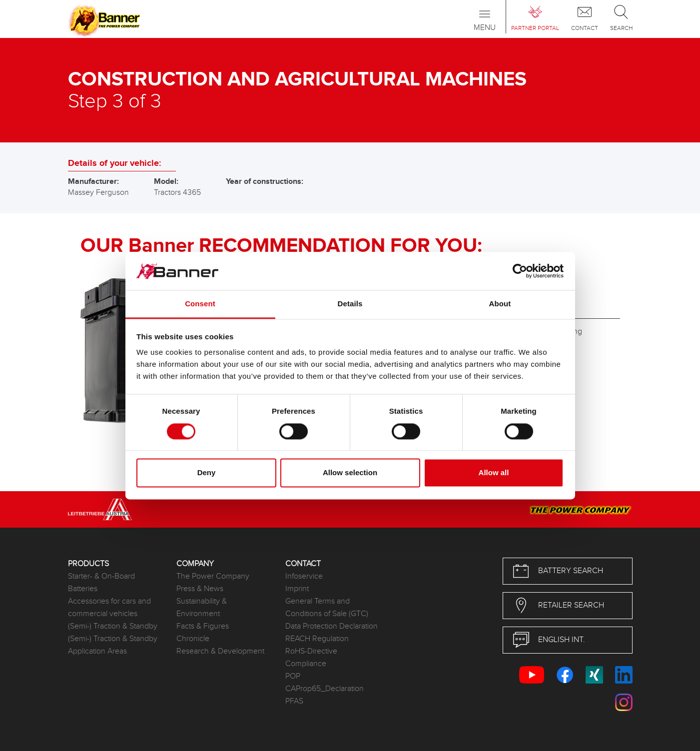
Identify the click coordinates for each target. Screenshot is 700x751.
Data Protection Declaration (332, 626)
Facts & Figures (203, 626)
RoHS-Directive (311, 651)
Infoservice (304, 576)
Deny (207, 473)
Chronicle (193, 639)
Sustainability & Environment (202, 608)
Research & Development (220, 651)
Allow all (494, 473)
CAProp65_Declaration (325, 689)
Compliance (306, 664)
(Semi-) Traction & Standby (113, 626)
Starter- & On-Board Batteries (101, 583)
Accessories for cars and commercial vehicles (109, 608)
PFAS (294, 701)
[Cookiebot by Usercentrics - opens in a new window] (520, 271)
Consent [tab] (200, 304)
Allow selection (350, 473)
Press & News (200, 589)
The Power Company (213, 576)
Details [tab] (350, 304)
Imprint (297, 589)
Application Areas (97, 651)
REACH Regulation (317, 639)
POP (293, 676)
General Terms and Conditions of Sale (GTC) (327, 608)
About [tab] (500, 304)
